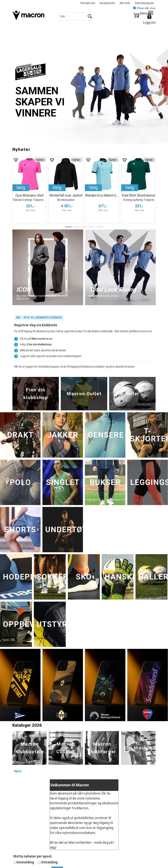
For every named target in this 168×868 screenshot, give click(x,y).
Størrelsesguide (144, 3)
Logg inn (149, 22)
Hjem (18, 771)
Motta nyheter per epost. (33, 856)
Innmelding (25, 862)
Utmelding (49, 862)
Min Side (125, 3)
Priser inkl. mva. (144, 8)
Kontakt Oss (88, 3)
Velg (21, 188)
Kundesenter (108, 3)
